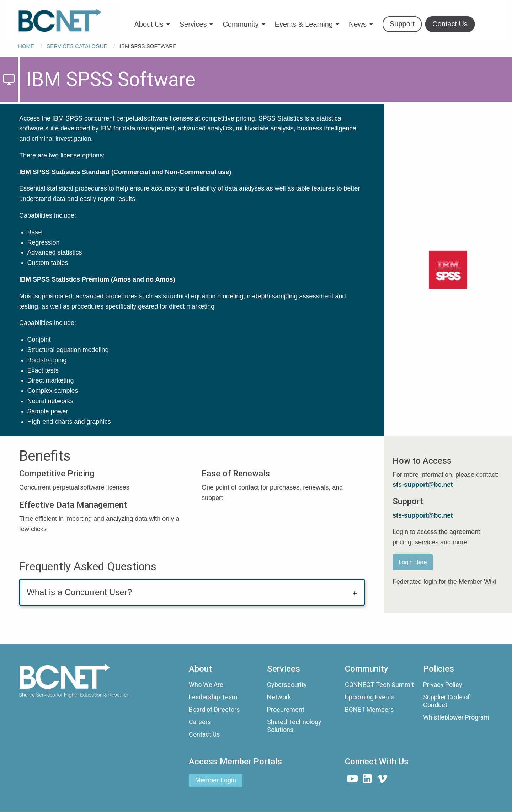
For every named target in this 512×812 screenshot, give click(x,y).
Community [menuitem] (241, 24)
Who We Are (206, 685)
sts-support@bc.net (423, 515)
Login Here (413, 562)
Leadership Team (213, 697)
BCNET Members (369, 709)
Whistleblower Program (456, 717)
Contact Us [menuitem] (450, 24)
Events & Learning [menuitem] (304, 24)
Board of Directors (214, 709)
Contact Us (204, 734)
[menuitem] (66, 21)
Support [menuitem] (402, 24)
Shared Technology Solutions (294, 726)
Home (26, 46)
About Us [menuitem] (149, 24)
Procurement (286, 709)
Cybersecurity (287, 685)
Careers (200, 722)
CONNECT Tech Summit (379, 685)
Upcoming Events (370, 697)
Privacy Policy (443, 685)
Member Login (216, 780)
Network (279, 697)
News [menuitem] (358, 24)
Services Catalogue (77, 46)
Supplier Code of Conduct (447, 701)
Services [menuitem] (193, 24)
